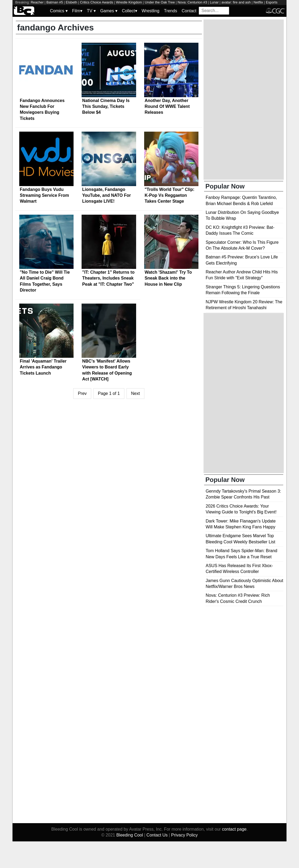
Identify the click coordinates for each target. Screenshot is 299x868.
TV (91, 11)
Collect (130, 11)
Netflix (258, 2)
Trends (170, 11)
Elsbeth (72, 2)
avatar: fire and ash (236, 2)
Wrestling (151, 11)
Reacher (37, 2)
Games (109, 11)
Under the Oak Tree (160, 2)
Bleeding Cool (130, 835)
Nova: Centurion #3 (192, 2)
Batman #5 (55, 2)
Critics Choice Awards (97, 2)
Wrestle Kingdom (129, 2)
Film (77, 11)
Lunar (214, 2)
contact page (234, 829)
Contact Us (157, 835)
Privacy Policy (185, 835)
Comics (59, 11)
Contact (189, 11)
